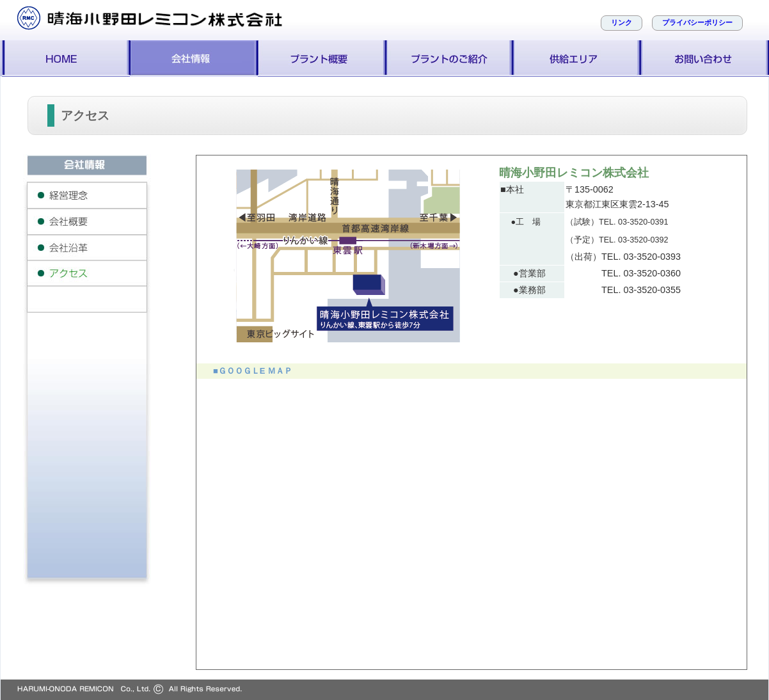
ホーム (66, 59)
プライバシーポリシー (697, 22)
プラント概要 (322, 59)
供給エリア (578, 59)
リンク (622, 22)
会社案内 (194, 59)
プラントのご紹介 (450, 59)
